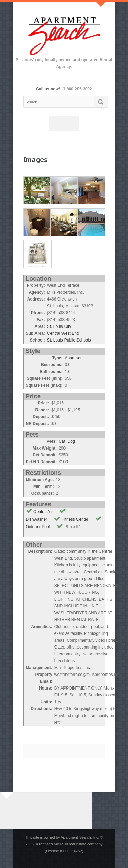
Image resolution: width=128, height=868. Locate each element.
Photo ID (73, 527)
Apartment (74, 358)
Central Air (43, 512)
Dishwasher (37, 519)
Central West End (63, 333)
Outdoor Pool (38, 527)
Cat (62, 441)
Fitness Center (75, 519)
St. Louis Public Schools (69, 340)
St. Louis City (59, 326)
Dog (71, 441)
